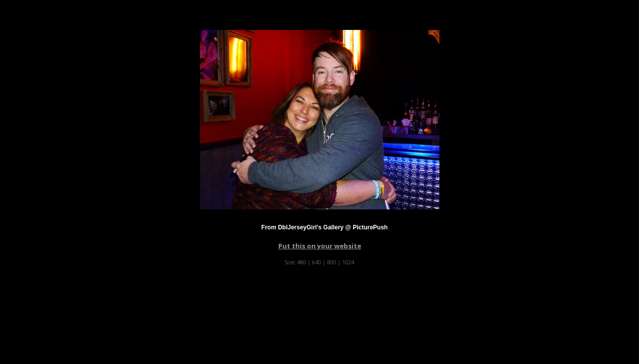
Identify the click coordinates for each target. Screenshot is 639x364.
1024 (348, 262)
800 (332, 262)
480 (302, 262)
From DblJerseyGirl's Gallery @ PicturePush (324, 227)
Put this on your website (320, 246)
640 (317, 262)
